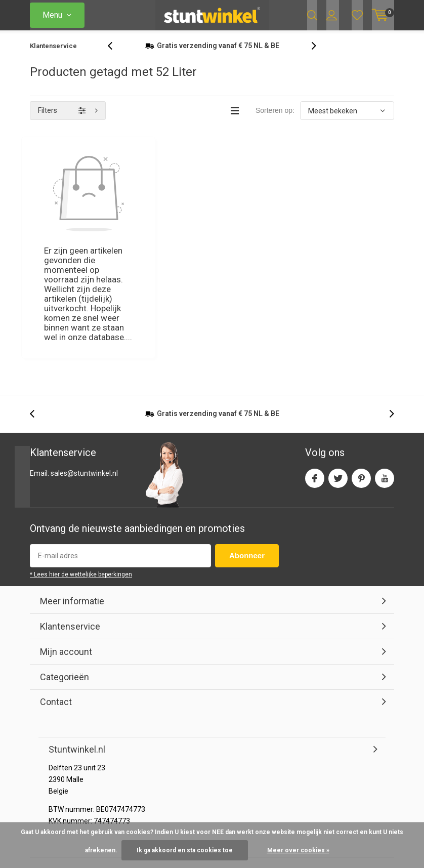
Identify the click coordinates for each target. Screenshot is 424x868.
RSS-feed (344, 765)
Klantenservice (53, 55)
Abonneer (247, 442)
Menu (52, 15)
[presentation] (115, 55)
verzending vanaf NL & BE (218, 55)
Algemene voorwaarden (283, 765)
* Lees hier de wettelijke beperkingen (81, 461)
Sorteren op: (275, 120)
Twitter (338, 362)
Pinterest (361, 362)
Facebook (315, 362)
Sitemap (380, 765)
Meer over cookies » (298, 850)
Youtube (385, 362)
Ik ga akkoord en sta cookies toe (185, 850)
